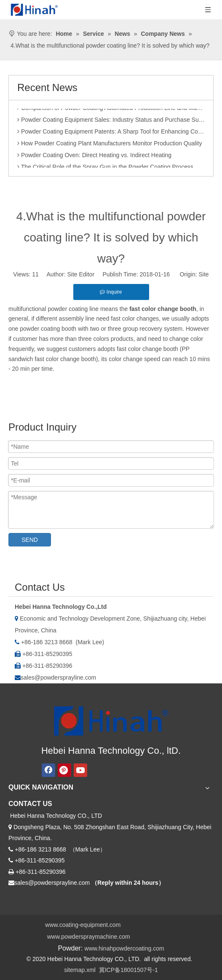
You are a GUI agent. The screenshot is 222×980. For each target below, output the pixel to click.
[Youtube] (80, 770)
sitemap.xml (80, 970)
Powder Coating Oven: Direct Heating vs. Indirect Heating (94, 157)
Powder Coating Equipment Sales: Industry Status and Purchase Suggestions (111, 121)
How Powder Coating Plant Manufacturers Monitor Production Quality (110, 145)
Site (204, 274)
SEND (30, 540)
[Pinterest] (64, 770)
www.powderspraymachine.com (89, 937)
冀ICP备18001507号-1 (128, 970)
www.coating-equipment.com (83, 925)
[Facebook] (48, 770)
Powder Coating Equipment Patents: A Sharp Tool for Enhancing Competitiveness (111, 133)
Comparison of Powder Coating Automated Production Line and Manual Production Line (111, 110)
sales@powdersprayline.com (58, 677)
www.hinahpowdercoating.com (124, 948)
